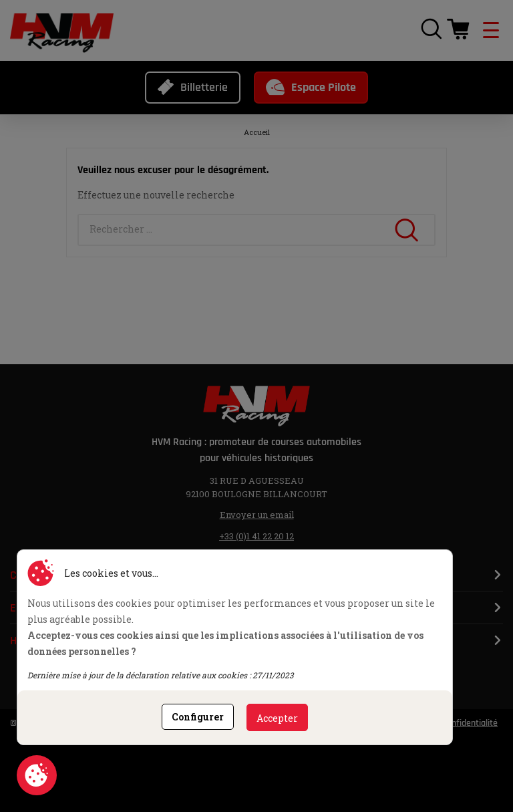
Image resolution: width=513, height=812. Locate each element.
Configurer (198, 717)
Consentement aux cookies (37, 775)
